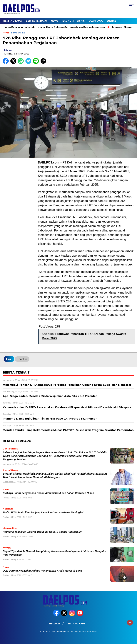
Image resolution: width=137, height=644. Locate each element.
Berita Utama (13, 21)
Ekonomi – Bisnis (73, 21)
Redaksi (55, 624)
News (55, 21)
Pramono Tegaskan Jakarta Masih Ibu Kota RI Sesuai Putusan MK (43, 532)
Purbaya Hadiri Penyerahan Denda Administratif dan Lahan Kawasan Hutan (48, 493)
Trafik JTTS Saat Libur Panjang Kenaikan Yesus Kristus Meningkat (43, 513)
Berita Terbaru (36, 21)
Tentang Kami (76, 624)
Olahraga (96, 21)
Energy (111, 21)
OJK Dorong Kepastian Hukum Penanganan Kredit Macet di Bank (42, 571)
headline (22, 359)
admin (8, 50)
